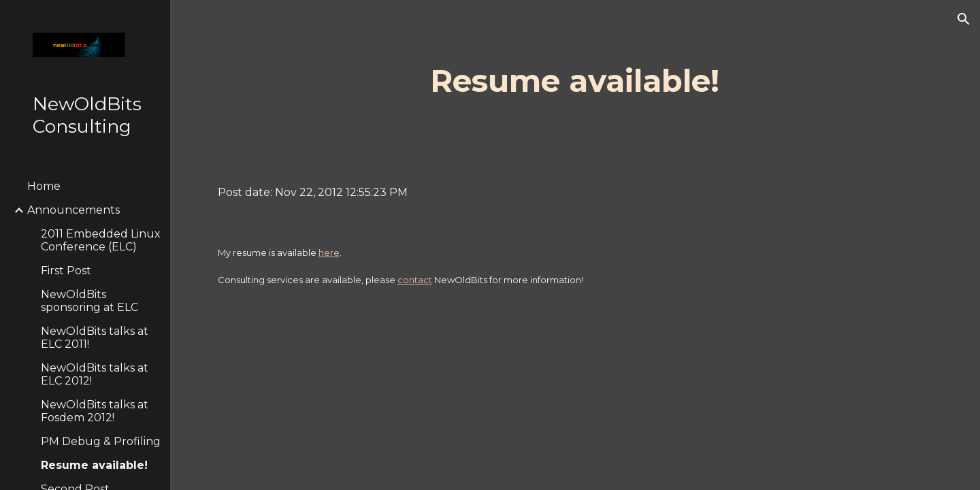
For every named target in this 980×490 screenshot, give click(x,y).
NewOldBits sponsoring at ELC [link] (89, 301)
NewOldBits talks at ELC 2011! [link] (95, 338)
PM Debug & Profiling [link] (101, 441)
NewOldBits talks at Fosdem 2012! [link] (95, 411)
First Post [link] (66, 271)
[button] (964, 19)
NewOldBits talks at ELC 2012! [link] (95, 374)
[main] (575, 81)
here (329, 252)
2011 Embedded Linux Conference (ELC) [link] (101, 240)
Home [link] (44, 186)
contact (415, 280)
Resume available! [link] (94, 465)
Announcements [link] (73, 210)
